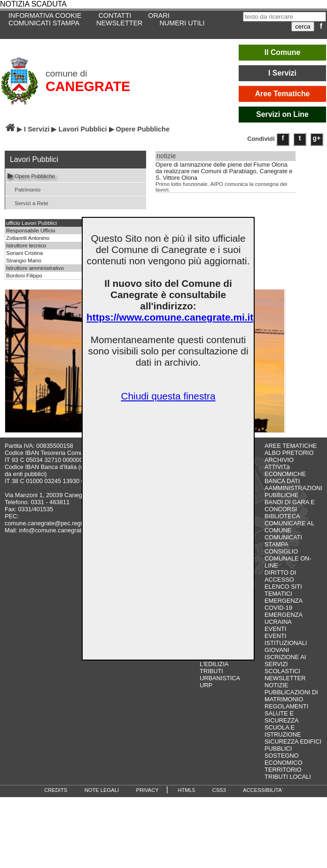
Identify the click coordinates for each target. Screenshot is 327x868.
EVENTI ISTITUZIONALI (286, 639)
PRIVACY (148, 790)
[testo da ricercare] (284, 17)
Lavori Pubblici (82, 129)
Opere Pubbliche (31, 175)
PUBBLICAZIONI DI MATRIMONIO (291, 696)
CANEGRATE (88, 86)
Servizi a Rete (28, 203)
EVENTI (275, 629)
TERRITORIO (283, 770)
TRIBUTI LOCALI (288, 777)
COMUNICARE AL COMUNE (289, 527)
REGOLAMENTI (286, 706)
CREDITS (56, 790)
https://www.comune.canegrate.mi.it (170, 317)
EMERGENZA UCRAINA (283, 618)
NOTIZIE (276, 685)
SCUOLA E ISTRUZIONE (283, 731)
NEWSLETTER (119, 23)
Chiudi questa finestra (168, 396)
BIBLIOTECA (282, 516)
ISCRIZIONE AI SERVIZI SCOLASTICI (285, 664)
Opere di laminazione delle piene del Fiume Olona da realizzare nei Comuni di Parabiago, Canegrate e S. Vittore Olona (224, 171)
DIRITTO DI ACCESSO (280, 576)
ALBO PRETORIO (289, 453)
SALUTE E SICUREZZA (282, 717)
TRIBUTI (211, 671)
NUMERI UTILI (182, 23)
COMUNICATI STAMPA (44, 23)
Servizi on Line (282, 114)
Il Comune (283, 52)
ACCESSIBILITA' (263, 790)
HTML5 (186, 790)
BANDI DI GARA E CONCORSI (290, 506)
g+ (317, 138)
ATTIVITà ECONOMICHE (285, 470)
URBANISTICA (220, 678)
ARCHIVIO (279, 460)
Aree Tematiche (283, 94)
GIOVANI (277, 650)
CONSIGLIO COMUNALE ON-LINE (288, 558)
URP (206, 685)
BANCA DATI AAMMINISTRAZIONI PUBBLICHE (293, 488)
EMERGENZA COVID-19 (283, 604)
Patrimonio (24, 189)
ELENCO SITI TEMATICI (283, 590)
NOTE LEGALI (102, 790)
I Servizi (282, 73)
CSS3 (219, 790)
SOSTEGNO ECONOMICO (283, 759)
